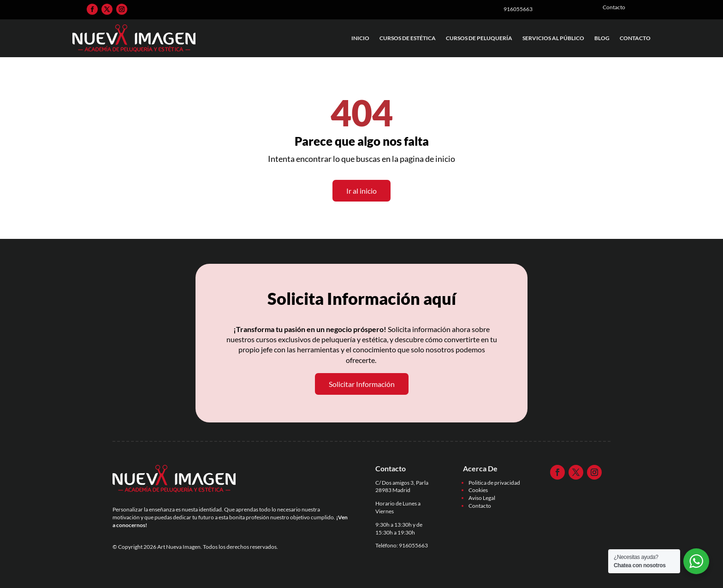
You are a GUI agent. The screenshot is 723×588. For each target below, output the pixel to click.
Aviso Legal (482, 498)
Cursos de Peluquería (479, 38)
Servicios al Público (553, 38)
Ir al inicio (361, 191)
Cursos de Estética (408, 38)
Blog (602, 38)
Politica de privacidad (494, 483)
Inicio (360, 38)
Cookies (478, 490)
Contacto (635, 38)
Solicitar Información (362, 384)
